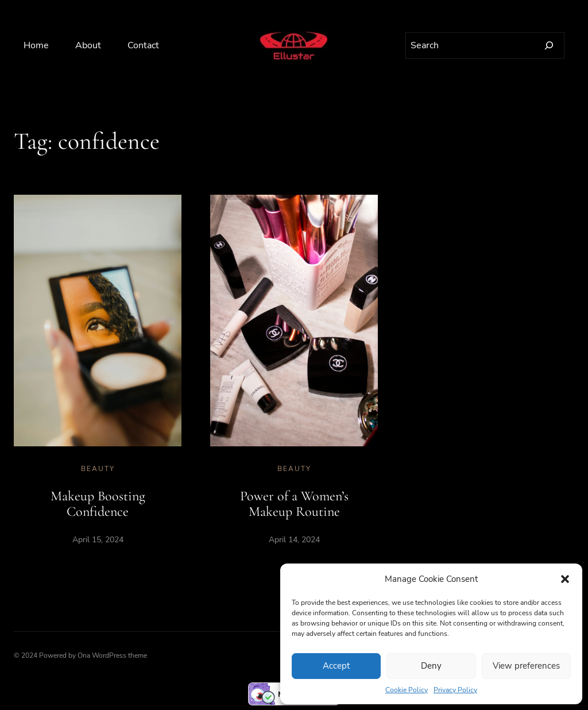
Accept (336, 666)
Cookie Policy (407, 690)
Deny (431, 666)
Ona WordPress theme (112, 655)
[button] (565, 579)
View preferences (526, 666)
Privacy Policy (455, 690)
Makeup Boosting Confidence (98, 504)
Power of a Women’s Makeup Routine (294, 504)
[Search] (549, 45)
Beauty (98, 469)
